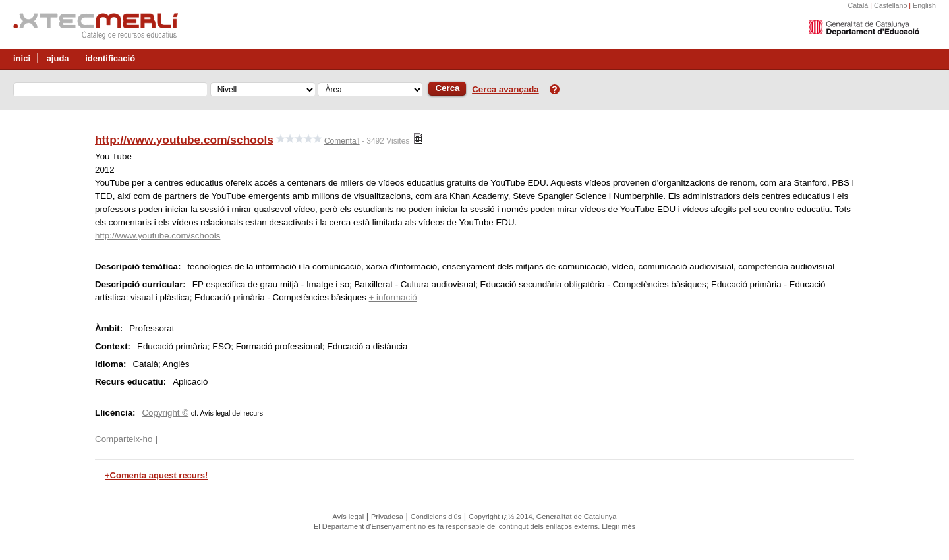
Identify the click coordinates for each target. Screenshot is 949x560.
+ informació (393, 297)
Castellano (890, 5)
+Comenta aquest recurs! (156, 475)
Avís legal (349, 517)
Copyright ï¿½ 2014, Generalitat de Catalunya (542, 517)
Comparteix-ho (124, 439)
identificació (110, 58)
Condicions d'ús (436, 517)
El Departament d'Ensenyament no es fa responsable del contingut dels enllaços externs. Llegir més (474, 526)
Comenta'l (342, 141)
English (924, 5)
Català (858, 5)
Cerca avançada (505, 89)
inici (22, 58)
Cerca (447, 88)
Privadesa (387, 517)
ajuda (58, 58)
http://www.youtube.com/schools (184, 140)
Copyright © (165, 413)
